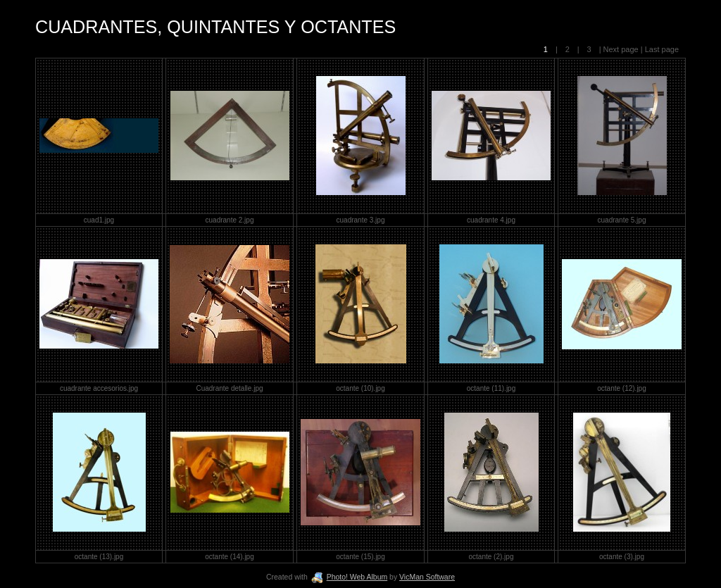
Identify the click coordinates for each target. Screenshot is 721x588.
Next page (621, 49)
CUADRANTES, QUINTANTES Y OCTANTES (215, 27)
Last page (661, 49)
